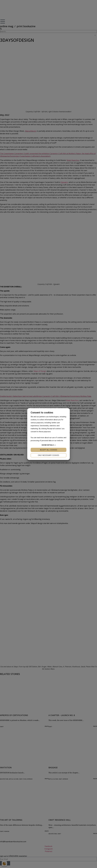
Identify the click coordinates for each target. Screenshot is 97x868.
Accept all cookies (49, 450)
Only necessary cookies (48, 455)
